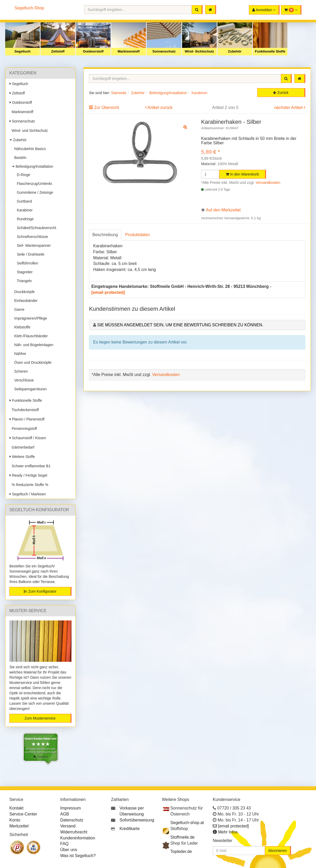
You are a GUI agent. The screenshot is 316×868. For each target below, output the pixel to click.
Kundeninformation (78, 838)
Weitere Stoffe (22, 457)
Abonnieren (278, 851)
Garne (18, 309)
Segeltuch (22, 51)
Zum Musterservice (40, 718)
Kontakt (16, 808)
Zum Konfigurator (40, 591)
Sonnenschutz (164, 51)
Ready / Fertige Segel (28, 475)
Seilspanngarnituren (29, 389)
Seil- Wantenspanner (33, 245)
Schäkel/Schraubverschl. (36, 228)
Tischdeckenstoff (24, 410)
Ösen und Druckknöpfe (32, 362)
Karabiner (24, 210)
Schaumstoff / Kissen (28, 438)
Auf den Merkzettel (223, 210)
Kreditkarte (130, 829)
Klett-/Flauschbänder (30, 336)
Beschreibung (105, 235)
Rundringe (24, 219)
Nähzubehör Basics (29, 149)
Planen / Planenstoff (27, 419)
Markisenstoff (129, 51)
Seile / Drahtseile (30, 254)
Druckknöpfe (23, 292)
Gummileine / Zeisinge (34, 192)
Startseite (119, 93)
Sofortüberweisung (137, 820)
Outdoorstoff (93, 51)
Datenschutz (72, 820)
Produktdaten (137, 235)
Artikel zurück (160, 108)
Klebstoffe (21, 327)
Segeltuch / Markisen (28, 494)
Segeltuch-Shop (29, 8)
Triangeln (23, 281)
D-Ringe (22, 175)
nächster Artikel (289, 108)
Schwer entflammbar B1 (30, 466)
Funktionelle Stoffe (270, 51)
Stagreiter (24, 272)
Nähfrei (19, 354)
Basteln (19, 158)
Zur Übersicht (107, 108)
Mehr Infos (228, 832)
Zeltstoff (58, 51)
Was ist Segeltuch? (78, 856)
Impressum (71, 808)
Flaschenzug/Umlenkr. (34, 184)
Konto (15, 820)
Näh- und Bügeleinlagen (33, 345)
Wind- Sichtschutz (199, 51)
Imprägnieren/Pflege (30, 318)
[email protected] (108, 292)
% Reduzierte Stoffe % (29, 485)
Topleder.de (181, 851)
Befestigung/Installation (33, 166)
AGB (65, 814)
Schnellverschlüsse (31, 237)
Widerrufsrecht (74, 832)
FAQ (65, 844)
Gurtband (23, 201)
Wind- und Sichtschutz (29, 131)
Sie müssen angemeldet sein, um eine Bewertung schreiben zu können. (180, 325)
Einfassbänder (25, 301)
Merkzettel (19, 826)
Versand (68, 826)
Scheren (20, 371)
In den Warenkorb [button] (242, 174)
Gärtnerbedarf (22, 447)
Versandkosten (268, 183)
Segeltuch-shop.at (187, 823)
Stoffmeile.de (182, 837)
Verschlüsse (23, 380)
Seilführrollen (27, 263)
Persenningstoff (23, 429)
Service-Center (23, 814)
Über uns (69, 850)
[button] (291, 10)
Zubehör (235, 51)
